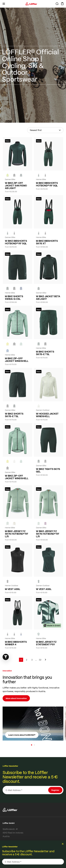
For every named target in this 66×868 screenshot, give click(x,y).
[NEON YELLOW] (8, 175)
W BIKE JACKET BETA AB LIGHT (48, 298)
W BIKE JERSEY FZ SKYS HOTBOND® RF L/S (48, 534)
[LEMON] (8, 344)
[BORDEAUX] (45, 523)
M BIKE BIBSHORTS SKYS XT (47, 242)
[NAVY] (21, 289)
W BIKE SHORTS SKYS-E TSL (14, 415)
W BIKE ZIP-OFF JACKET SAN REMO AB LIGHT (16, 185)
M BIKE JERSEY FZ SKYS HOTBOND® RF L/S (17, 534)
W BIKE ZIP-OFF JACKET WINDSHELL (17, 477)
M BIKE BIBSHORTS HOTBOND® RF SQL (47, 184)
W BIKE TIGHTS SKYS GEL (48, 470)
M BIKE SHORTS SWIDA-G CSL (14, 298)
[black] (14, 175)
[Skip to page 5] (36, 660)
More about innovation (16, 698)
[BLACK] (45, 344)
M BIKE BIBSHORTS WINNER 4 (16, 643)
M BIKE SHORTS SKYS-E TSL (45, 353)
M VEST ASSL (13, 589)
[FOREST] (21, 175)
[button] (32, 745)
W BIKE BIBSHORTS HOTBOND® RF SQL (16, 242)
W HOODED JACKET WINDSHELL (47, 415)
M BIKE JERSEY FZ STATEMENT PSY (46, 643)
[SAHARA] (14, 523)
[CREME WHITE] (39, 406)
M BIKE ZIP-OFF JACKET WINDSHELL (17, 360)
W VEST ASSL (44, 589)
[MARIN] (8, 351)
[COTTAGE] (21, 344)
